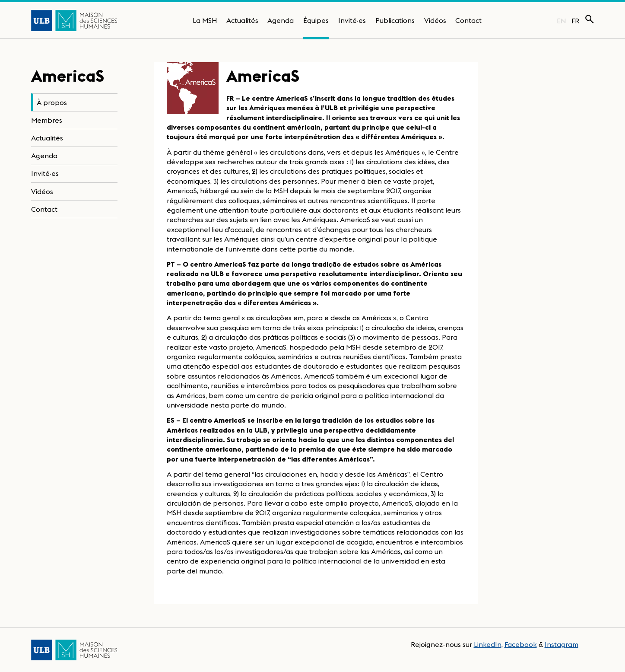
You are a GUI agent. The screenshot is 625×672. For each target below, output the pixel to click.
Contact (468, 20)
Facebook (521, 644)
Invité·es (352, 20)
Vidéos (435, 20)
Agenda (281, 20)
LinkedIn (488, 644)
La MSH (205, 20)
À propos (52, 102)
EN (561, 21)
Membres (47, 120)
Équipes (316, 20)
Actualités (242, 20)
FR (576, 21)
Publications (395, 20)
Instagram (562, 644)
